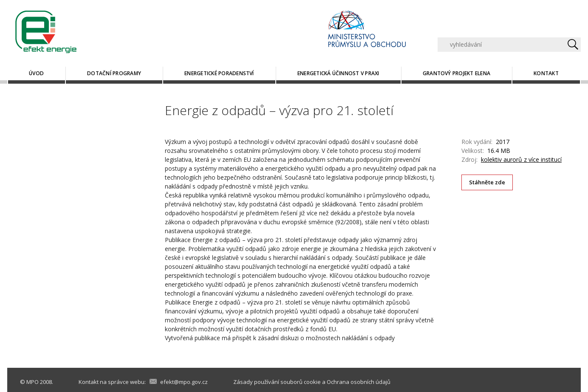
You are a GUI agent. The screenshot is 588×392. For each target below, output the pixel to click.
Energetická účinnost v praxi (338, 73)
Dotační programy (114, 73)
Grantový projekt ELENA (457, 73)
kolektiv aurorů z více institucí (521, 159)
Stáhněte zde (487, 182)
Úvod (36, 73)
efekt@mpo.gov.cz (184, 382)
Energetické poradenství (219, 73)
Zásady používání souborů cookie (277, 382)
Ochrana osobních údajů (359, 382)
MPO (33, 382)
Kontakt (546, 73)
